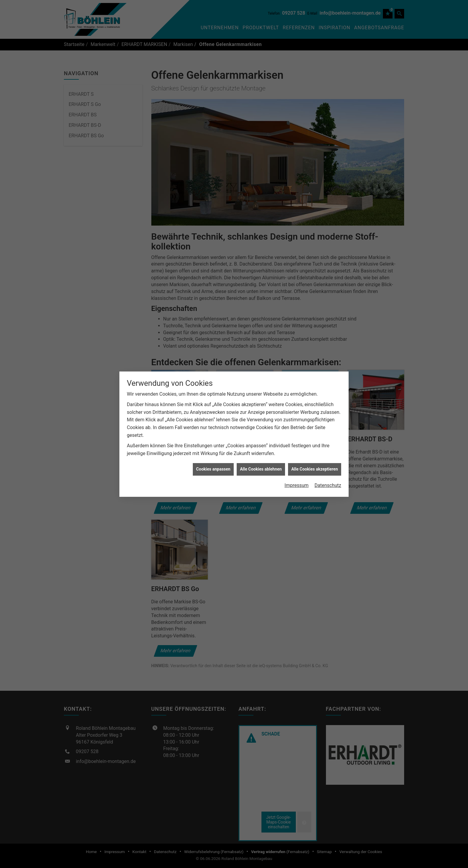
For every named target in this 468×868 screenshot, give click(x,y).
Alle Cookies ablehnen (261, 456)
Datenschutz (328, 472)
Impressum (297, 472)
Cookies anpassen (213, 456)
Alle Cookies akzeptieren (315, 456)
